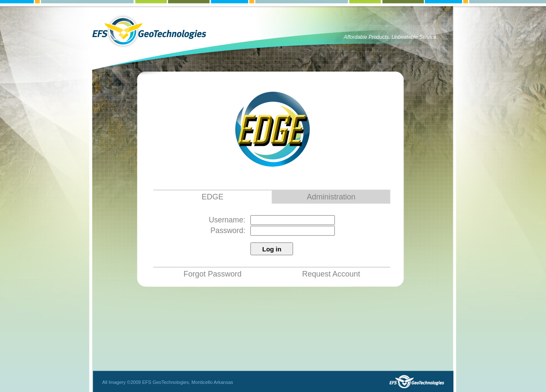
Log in (272, 249)
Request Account (331, 274)
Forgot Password (212, 274)
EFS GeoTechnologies (149, 31)
